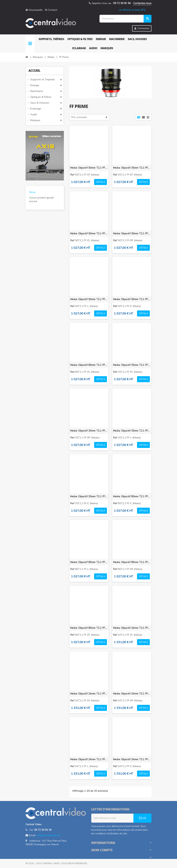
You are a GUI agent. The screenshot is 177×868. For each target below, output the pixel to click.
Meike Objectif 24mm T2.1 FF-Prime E (132, 759)
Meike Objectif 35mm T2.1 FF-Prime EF (132, 168)
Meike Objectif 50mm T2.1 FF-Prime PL (89, 234)
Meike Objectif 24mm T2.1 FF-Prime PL (132, 628)
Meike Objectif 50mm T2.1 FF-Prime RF (132, 234)
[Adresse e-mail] (112, 818)
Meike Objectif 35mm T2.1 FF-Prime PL (132, 365)
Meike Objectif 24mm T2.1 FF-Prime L (89, 759)
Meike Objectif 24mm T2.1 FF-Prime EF (89, 694)
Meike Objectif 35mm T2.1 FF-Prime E (89, 496)
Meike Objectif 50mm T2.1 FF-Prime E (132, 299)
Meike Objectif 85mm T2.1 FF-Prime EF (89, 628)
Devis (32, 192)
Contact (51, 10)
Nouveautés (34, 10)
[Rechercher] (125, 19)
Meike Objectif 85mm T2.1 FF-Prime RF (132, 562)
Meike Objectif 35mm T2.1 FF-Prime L (132, 431)
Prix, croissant (79, 117)
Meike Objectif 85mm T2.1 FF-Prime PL (89, 365)
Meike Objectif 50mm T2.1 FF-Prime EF (89, 168)
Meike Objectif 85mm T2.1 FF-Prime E (132, 496)
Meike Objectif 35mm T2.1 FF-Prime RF (89, 431)
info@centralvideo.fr (49, 835)
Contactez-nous (142, 3)
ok (143, 818)
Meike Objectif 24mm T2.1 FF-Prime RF (132, 694)
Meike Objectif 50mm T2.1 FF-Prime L (89, 299)
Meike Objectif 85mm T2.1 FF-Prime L (89, 562)
